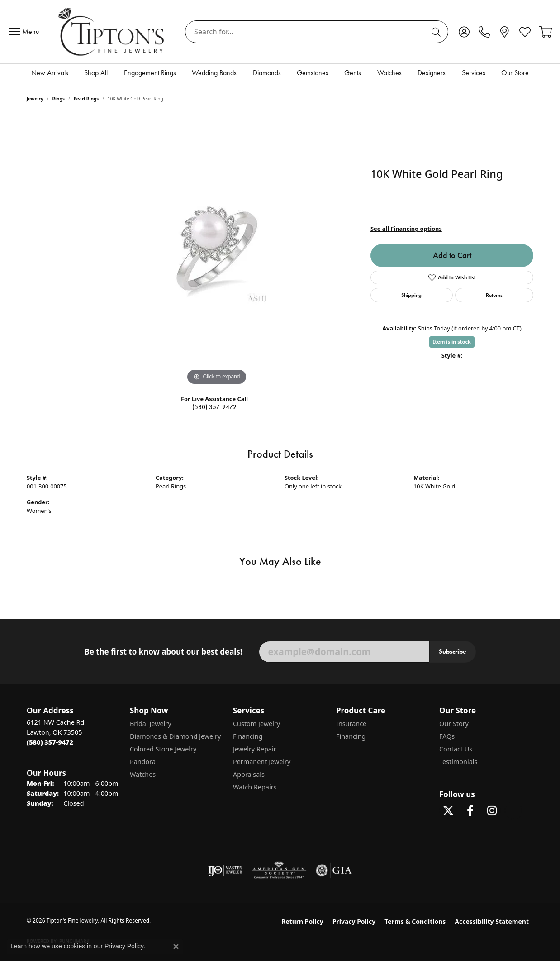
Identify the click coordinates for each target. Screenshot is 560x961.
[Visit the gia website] (334, 870)
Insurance (351, 724)
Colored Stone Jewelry (163, 749)
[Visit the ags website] (279, 870)
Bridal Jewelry (151, 724)
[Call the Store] (50, 742)
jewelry (35, 99)
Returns (494, 295)
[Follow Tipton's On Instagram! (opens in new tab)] (492, 811)
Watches (389, 73)
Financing (248, 736)
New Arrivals (50, 73)
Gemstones (313, 73)
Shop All (96, 73)
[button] (464, 32)
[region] (217, 252)
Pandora (143, 762)
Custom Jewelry (256, 724)
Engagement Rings (150, 73)
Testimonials (458, 762)
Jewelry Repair (255, 749)
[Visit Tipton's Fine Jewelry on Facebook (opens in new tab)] (470, 811)
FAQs (447, 736)
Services (474, 73)
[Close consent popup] (176, 947)
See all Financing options (406, 229)
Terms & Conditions (415, 921)
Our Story (454, 724)
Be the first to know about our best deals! (163, 652)
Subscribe (453, 651)
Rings (59, 99)
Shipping (411, 295)
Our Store (515, 73)
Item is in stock (452, 342)
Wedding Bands (214, 73)
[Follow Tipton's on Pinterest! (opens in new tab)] (513, 811)
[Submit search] (437, 32)
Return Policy (302, 921)
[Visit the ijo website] (225, 870)
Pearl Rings (86, 99)
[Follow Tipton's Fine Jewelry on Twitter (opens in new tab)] (448, 811)
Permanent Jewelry (262, 762)
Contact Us (456, 749)
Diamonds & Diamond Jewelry (175, 736)
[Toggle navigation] (26, 32)
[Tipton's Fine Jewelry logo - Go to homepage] (112, 32)
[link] (484, 32)
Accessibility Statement (492, 921)
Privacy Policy (354, 921)
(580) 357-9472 (214, 407)
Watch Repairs (255, 787)
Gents (353, 73)
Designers (432, 73)
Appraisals (249, 774)
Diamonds (267, 73)
